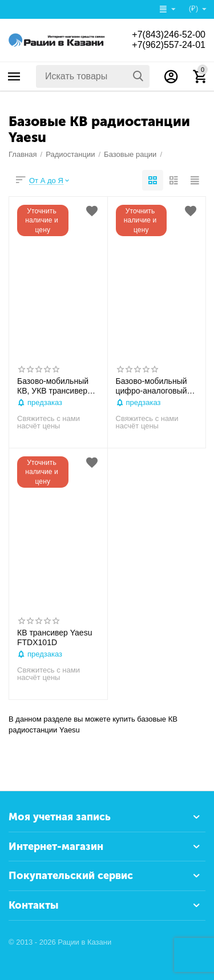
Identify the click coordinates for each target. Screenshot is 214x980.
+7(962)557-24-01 (169, 45)
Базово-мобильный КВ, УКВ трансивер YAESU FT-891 (53, 386)
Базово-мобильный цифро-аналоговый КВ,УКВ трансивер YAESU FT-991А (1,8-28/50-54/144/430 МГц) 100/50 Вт (155, 386)
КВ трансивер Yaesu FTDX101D (54, 637)
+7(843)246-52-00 (169, 35)
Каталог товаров (14, 76)
